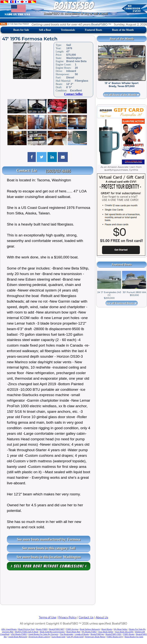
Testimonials (68, 30)
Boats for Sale (21, 30)
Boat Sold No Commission (52, 632)
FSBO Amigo (72, 629)
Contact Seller (73, 94)
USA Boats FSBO (19, 634)
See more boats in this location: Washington (49, 557)
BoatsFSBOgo (97, 634)
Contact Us (86, 617)
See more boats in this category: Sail (49, 548)
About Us (102, 617)
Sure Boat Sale (58, 637)
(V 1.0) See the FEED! (14, 24)
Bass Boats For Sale (134, 637)
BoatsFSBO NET (57, 629)
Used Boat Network (18, 637)
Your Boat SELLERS (124, 632)
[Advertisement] (48, 589)
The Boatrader (67, 634)
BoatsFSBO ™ (101, 24)
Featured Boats (94, 30)
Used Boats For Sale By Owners (43, 634)
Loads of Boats (82, 634)
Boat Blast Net (73, 632)
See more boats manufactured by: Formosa (49, 539)
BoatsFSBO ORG (113, 634)
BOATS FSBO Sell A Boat (27, 632)
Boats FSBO (42, 629)
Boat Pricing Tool (26, 629)
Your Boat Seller (106, 632)
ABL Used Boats (9, 629)
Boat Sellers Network (90, 629)
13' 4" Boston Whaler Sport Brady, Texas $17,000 (122, 85)
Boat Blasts (107, 629)
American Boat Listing (39, 637)
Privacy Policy (67, 617)
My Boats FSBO (89, 632)
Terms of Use (47, 617)
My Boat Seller (121, 629)
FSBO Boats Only (115, 637)
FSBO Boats (129, 634)
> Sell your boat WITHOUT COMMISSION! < (49, 566)
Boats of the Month (123, 30)
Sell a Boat (45, 30)
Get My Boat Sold (75, 637)
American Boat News (95, 637)
